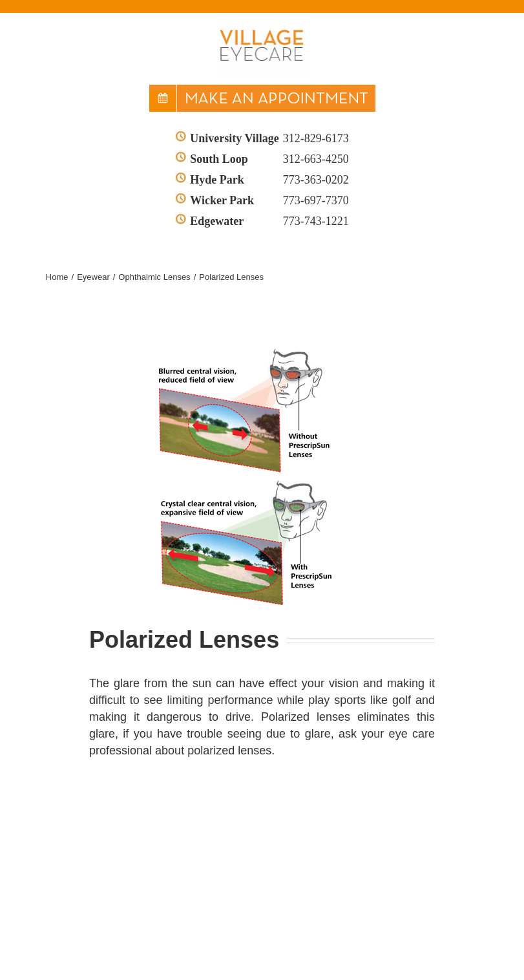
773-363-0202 (316, 180)
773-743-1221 (316, 221)
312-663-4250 (316, 159)
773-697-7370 (316, 200)
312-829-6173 (316, 138)
